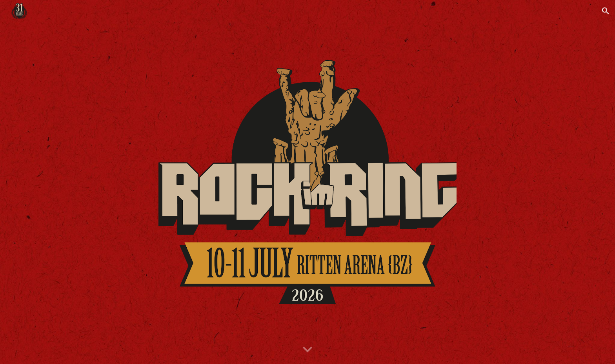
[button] (606, 11)
